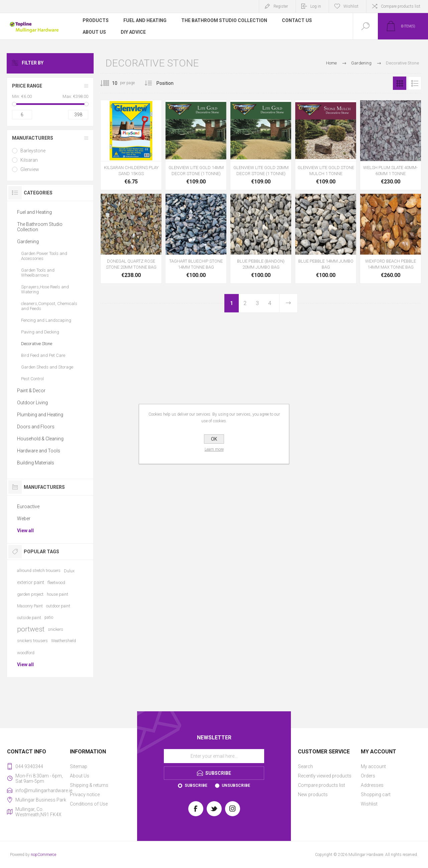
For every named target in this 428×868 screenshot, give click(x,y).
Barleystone (33, 151)
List (415, 83)
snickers (56, 629)
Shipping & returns (89, 785)
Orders (368, 776)
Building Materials (36, 463)
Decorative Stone (37, 344)
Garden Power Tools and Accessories (44, 256)
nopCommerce (43, 855)
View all (25, 531)
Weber (24, 519)
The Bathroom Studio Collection (40, 227)
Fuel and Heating (34, 212)
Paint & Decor (31, 391)
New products (313, 794)
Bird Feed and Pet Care (43, 355)
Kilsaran (29, 160)
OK (214, 439)
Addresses (372, 785)
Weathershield (64, 641)
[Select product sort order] (170, 83)
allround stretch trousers (39, 571)
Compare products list (401, 6)
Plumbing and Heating (40, 415)
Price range (27, 86)
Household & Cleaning (40, 439)
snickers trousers (32, 641)
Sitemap (79, 766)
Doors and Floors (36, 427)
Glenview (30, 169)
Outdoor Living (32, 403)
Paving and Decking (40, 332)
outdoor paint (58, 606)
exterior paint (31, 582)
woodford (26, 653)
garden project (30, 594)
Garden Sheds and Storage (47, 367)
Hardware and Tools (39, 451)
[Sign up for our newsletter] (214, 756)
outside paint (29, 618)
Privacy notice (85, 794)
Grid (400, 83)
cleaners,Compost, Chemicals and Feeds (49, 306)
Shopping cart (376, 794)
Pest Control (32, 379)
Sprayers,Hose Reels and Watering (45, 289)
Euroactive (28, 507)
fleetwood (56, 583)
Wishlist (369, 804)
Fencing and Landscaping (46, 320)
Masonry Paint (30, 606)
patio (49, 617)
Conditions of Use (89, 804)
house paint (58, 594)
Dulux (69, 571)
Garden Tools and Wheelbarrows (38, 273)
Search (305, 766)
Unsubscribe (236, 785)
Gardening (28, 242)
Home (331, 63)
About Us (80, 776)
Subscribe (196, 785)
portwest (31, 629)
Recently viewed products (325, 776)
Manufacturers (33, 138)
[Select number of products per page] (110, 83)
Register (281, 6)
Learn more (214, 449)
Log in (316, 6)
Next (288, 303)
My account (373, 766)
